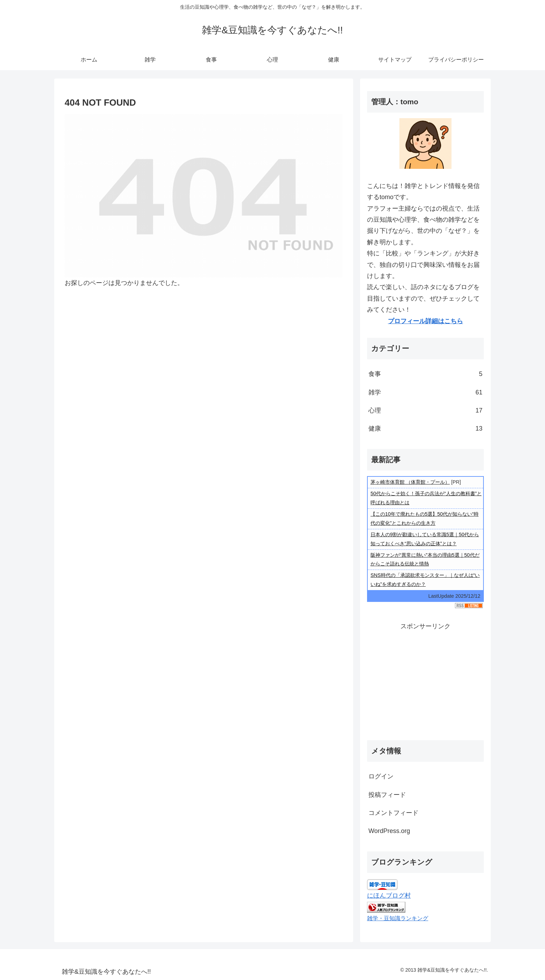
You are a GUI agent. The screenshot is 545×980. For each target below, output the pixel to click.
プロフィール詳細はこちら (425, 321)
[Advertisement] (425, 680)
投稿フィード (387, 795)
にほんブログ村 (389, 896)
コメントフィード (393, 813)
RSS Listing (469, 606)
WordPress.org (389, 831)
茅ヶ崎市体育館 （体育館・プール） (410, 482)
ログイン (381, 776)
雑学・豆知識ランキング (398, 918)
